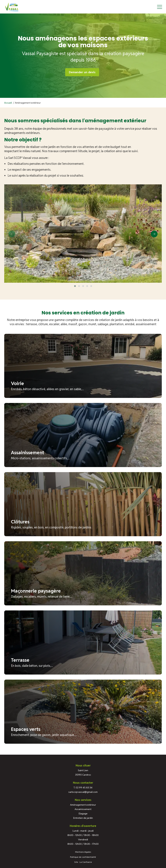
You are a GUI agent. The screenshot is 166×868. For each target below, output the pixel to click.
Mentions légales (83, 852)
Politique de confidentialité (83, 857)
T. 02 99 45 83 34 (83, 788)
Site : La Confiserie (83, 862)
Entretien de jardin (83, 818)
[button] (75, 286)
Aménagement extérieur (83, 805)
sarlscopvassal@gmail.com (83, 792)
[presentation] (12, 234)
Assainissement (83, 809)
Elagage (83, 814)
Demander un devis (82, 72)
